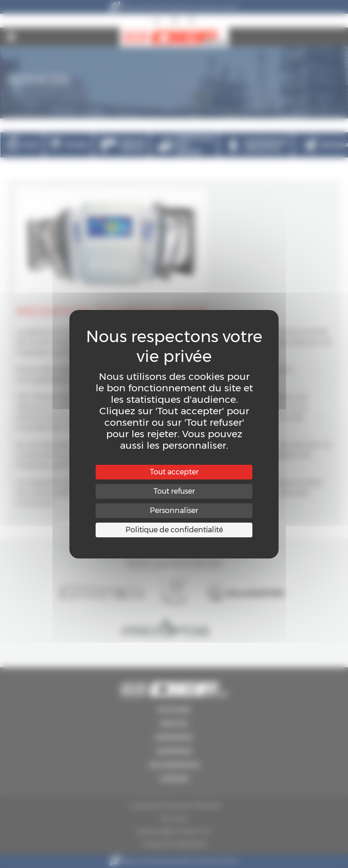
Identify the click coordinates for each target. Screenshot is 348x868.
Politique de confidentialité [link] (174, 530)
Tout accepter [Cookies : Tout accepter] (174, 472)
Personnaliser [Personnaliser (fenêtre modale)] (174, 510)
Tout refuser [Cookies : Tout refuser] (174, 491)
